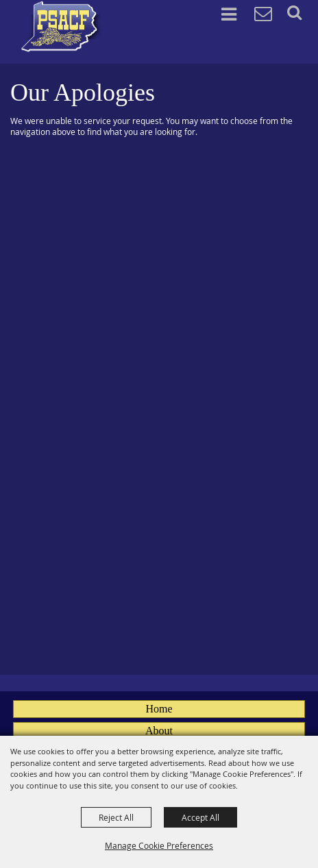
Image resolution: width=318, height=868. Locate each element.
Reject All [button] (116, 817)
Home (159, 709)
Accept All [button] (200, 817)
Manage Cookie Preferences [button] (159, 845)
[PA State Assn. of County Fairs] (62, 27)
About (159, 731)
